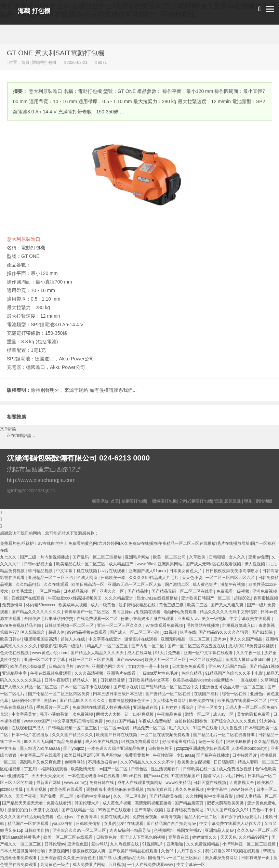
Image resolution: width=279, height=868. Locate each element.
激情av (51, 701)
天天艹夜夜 (26, 796)
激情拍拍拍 (18, 810)
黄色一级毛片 (211, 742)
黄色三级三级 (172, 605)
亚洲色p (257, 694)
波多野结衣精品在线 (138, 605)
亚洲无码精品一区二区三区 (186, 639)
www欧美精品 (178, 783)
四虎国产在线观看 (29, 598)
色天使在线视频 (15, 653)
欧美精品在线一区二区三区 (81, 564)
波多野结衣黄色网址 (185, 810)
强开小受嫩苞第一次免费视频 (67, 714)
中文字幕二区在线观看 (41, 755)
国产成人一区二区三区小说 (135, 632)
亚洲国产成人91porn (148, 571)
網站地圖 (264, 501)
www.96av (146, 564)
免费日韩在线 (102, 783)
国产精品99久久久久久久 (83, 701)
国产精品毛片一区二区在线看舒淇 (224, 735)
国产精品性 (138, 591)
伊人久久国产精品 (246, 639)
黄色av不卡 (263, 810)
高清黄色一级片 (55, 865)
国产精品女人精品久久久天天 (98, 653)
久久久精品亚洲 (119, 598)
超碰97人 (212, 776)
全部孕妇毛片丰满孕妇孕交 (49, 619)
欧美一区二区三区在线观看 (69, 837)
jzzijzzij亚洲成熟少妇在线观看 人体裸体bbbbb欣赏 (222, 748)
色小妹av (66, 817)
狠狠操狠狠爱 (239, 742)
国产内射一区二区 (148, 646)
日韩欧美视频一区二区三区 (70, 625)
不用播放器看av (103, 762)
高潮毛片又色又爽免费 (41, 762)
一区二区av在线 (115, 728)
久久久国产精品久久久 (73, 735)
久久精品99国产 (254, 837)
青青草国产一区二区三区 (87, 612)
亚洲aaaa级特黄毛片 (22, 837)
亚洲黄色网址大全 (109, 666)
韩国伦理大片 (87, 803)
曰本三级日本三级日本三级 (118, 694)
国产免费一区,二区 (57, 796)
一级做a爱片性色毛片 (159, 673)
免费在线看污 (59, 803)
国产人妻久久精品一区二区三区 (29, 687)
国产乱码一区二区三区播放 (98, 557)
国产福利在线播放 (213, 755)
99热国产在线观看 (115, 810)
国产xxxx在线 (156, 776)
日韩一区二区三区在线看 (91, 660)
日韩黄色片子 (161, 748)
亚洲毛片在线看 (122, 673)
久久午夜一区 (249, 653)
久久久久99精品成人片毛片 (154, 578)
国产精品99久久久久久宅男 (224, 632)
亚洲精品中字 (15, 673)
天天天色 (228, 837)
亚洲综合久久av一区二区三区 (80, 830)
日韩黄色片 (107, 837)
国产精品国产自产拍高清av (172, 824)
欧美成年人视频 (73, 605)
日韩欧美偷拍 (89, 824)
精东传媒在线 (160, 789)
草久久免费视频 (190, 789)
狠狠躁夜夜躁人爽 (89, 851)
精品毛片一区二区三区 (108, 646)
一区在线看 (247, 680)
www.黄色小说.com (50, 653)
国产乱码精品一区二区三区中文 (170, 687)
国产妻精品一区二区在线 (168, 694)
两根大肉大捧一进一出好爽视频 (125, 714)
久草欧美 (198, 557)
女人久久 (237, 557)
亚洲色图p (211, 687)
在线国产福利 (207, 694)
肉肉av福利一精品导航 (131, 830)
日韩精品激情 (113, 680)
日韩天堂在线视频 (210, 783)
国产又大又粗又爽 (228, 605)
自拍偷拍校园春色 (191, 721)
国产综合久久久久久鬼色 (234, 721)
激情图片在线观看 (141, 639)
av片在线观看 (113, 571)
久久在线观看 (57, 584)
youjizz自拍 (63, 824)
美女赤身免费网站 (222, 858)
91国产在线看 (206, 728)
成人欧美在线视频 (102, 742)
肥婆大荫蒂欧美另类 (226, 803)
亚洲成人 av (188, 619)
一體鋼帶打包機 (162, 501)
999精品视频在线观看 (87, 632)
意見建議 (232, 501)
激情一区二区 (198, 714)
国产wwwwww (130, 660)
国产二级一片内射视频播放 (45, 557)
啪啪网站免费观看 (181, 612)
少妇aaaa (185, 755)
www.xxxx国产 (38, 721)
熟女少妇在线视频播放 (158, 598)
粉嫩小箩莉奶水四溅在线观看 (148, 619)
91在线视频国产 (186, 776)
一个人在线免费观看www (151, 865)
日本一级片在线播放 (31, 735)
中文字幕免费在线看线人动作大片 (231, 824)
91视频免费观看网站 (141, 742)
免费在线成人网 (115, 817)
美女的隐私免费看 (254, 714)
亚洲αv (220, 639)
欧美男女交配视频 (194, 762)
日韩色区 (140, 769)
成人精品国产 (122, 564)
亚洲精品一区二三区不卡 (51, 578)
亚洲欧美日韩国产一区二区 (206, 598)
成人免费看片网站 (89, 865)
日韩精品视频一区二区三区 (73, 728)
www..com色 (76, 783)
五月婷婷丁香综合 (178, 707)
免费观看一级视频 (233, 591)
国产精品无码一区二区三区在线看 (183, 591)
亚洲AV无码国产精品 (228, 666)
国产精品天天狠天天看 (23, 803)
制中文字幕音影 (219, 796)
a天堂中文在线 (45, 810)
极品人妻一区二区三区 (244, 687)
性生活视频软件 (166, 769)
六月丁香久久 (190, 851)
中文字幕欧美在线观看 (250, 619)
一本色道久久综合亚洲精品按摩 (116, 748)
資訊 (218, 501)
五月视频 (117, 865)
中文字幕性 (218, 789)
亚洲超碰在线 (146, 707)
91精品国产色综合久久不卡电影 (235, 673)
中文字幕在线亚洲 (105, 639)
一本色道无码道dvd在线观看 (94, 776)
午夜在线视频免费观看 (51, 673)
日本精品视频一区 (80, 591)
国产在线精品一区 (78, 810)
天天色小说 (193, 578)
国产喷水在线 (126, 687)
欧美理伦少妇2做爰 (28, 666)
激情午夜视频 (233, 584)
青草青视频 (37, 789)
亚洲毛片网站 (138, 557)
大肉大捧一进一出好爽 (149, 666)
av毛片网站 (234, 776)
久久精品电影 (29, 584)
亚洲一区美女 (210, 707)
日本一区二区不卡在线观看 (86, 687)
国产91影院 (263, 632)
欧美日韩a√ (11, 639)
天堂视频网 (59, 851)
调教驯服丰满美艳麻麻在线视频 (115, 789)
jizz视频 (170, 632)
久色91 (168, 851)
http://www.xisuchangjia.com (41, 480)
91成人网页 (88, 578)
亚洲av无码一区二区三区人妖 (135, 584)
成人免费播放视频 (236, 769)
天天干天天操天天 (48, 776)
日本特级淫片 (245, 755)
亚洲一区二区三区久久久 (120, 625)
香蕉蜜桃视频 (266, 598)
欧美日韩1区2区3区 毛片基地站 (94, 755)
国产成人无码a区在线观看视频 (214, 564)
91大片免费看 (168, 653)
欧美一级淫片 (72, 646)
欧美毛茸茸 (22, 591)
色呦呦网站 (75, 762)
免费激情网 (13, 605)
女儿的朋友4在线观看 (124, 824)
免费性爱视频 (145, 817)
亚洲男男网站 (170, 564)
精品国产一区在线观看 (29, 824)
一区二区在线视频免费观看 (166, 735)
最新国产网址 (49, 783)
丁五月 (30, 769)
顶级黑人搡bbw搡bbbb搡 (249, 660)
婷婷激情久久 (205, 837)
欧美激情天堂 (84, 769)
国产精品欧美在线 (166, 796)
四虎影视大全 (242, 783)
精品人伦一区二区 (201, 817)
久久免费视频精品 (203, 844)
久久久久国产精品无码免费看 (27, 817)
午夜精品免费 (170, 714)
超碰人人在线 (73, 639)
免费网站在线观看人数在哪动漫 (102, 707)
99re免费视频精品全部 (21, 625)
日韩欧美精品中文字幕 (149, 680)
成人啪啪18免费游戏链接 (251, 646)
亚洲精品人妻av (220, 830)
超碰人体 (56, 632)
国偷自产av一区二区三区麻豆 (175, 858)
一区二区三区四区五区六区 (231, 578)
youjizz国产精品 (121, 721)
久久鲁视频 (232, 728)
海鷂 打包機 (34, 11)
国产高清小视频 (149, 810)
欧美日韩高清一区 (88, 584)
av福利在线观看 (53, 769)
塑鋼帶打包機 (44, 63)
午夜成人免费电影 (155, 721)
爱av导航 (100, 844)
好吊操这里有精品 (179, 742)
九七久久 (9, 557)
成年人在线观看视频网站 (140, 783)
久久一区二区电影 (130, 796)
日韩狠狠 (218, 557)
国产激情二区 (178, 584)
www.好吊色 (242, 789)
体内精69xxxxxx (41, 605)
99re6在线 (132, 776)
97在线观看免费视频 (165, 625)
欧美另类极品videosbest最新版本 (204, 680)
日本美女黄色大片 (186, 571)
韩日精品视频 (41, 571)
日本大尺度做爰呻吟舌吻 (23, 851)
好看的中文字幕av (94, 796)
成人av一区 (224, 714)
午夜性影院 (164, 755)
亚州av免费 (259, 557)
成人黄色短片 (205, 584)
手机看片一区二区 (53, 707)
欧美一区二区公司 (170, 557)
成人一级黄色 (103, 605)
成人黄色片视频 (117, 803)
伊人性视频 (255, 564)
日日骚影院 (224, 762)
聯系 (248, 501)
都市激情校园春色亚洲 (129, 701)
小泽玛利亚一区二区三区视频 (249, 844)
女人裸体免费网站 (170, 701)
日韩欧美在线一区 (200, 769)
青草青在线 (179, 837)
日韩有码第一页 (256, 858)
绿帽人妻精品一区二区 (257, 796)
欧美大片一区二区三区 (166, 660)
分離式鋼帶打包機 (196, 501)
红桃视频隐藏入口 (239, 625)
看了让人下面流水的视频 (143, 837)
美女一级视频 (215, 619)
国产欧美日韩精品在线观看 (134, 851)
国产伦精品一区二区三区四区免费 (59, 694)
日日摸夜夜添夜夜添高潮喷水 (233, 571)
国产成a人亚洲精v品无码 (122, 858)
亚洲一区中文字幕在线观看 (209, 653)
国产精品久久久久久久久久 (37, 612)
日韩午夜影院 (57, 680)
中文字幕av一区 (191, 865)
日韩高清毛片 (62, 666)
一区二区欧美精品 (206, 660)
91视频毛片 (153, 844)
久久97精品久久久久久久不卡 (148, 762)
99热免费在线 (202, 701)
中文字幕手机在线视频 (77, 571)
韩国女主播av (190, 830)
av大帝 (83, 666)
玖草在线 (188, 632)
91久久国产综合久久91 (228, 810)
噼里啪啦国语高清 (41, 639)
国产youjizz (74, 748)
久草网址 (269, 680)
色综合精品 (192, 673)
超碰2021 (243, 598)
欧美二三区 (198, 605)
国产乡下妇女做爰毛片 (242, 817)
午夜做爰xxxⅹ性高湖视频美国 (75, 598)
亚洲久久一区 (112, 591)
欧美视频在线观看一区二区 (243, 701)
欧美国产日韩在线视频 (117, 735)
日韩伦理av (55, 844)
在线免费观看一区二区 (98, 619)
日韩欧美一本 (114, 578)
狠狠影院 (49, 646)
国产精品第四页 (190, 803)
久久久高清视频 (89, 673)
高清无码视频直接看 (154, 803)
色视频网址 (164, 830)
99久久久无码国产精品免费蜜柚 (54, 742)
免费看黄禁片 (138, 755)
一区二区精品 (48, 591)
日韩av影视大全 (39, 564)
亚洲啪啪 (175, 844)
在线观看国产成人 (29, 728)
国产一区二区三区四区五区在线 (197, 646)
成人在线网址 (140, 653)
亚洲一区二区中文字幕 (45, 660)
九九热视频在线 (125, 844)
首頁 (25, 63)
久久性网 (194, 796)
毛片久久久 (180, 728)
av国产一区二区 (114, 769)
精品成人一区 (85, 680)
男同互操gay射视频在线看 (137, 612)
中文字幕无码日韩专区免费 (78, 721)
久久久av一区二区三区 (258, 830)
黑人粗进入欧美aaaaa (41, 748)
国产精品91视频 (264, 666)
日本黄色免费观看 (189, 666)
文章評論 (8, 429)
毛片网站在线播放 (203, 625)
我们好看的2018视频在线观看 (233, 851)
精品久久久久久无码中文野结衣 (229, 612)
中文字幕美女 (24, 714)
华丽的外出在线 (26, 701)
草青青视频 (171, 817)
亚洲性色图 (78, 844)
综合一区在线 (235, 694)
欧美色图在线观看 (67, 789)
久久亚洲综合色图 (80, 858)
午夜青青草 (87, 817)
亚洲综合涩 (51, 858)
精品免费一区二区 (150, 728)
